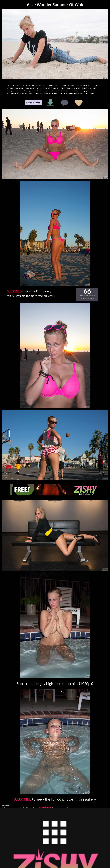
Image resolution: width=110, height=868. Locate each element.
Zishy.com (19, 296)
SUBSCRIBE (14, 291)
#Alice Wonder (33, 103)
